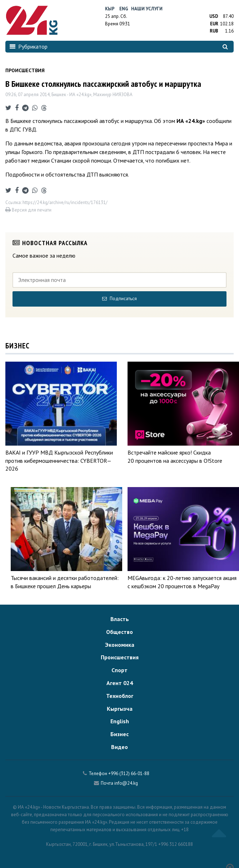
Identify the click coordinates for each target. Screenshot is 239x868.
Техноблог (120, 696)
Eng (124, 9)
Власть (120, 619)
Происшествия (120, 657)
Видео (119, 747)
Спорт (119, 670)
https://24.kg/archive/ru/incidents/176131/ (65, 202)
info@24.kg (126, 783)
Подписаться (119, 299)
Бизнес (119, 734)
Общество (119, 632)
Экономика (120, 645)
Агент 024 (120, 683)
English (120, 721)
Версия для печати (28, 210)
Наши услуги (147, 9)
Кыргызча (120, 709)
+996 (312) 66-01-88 (129, 773)
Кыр (110, 9)
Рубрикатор (29, 46)
